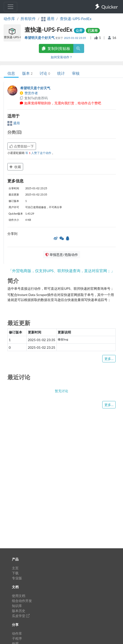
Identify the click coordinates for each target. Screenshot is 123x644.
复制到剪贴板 (56, 48)
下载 (15, 573)
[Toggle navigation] (10, 7)
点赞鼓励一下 (22, 146)
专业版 (17, 578)
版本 (27, 73)
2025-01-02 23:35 (75, 38)
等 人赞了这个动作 (39, 153)
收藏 (15, 167)
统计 (61, 73)
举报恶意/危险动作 (61, 255)
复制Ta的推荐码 (33, 98)
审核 (76, 73)
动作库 (9, 18)
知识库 (17, 606)
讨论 (45, 73)
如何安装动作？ (62, 57)
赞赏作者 (29, 93)
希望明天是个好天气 (40, 38)
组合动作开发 (22, 601)
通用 (14, 123)
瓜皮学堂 (21, 616)
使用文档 (19, 596)
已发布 (93, 30)
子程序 (17, 638)
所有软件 (28, 18)
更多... (109, 359)
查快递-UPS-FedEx (76, 18)
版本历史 (19, 611)
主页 (15, 568)
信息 (11, 73)
